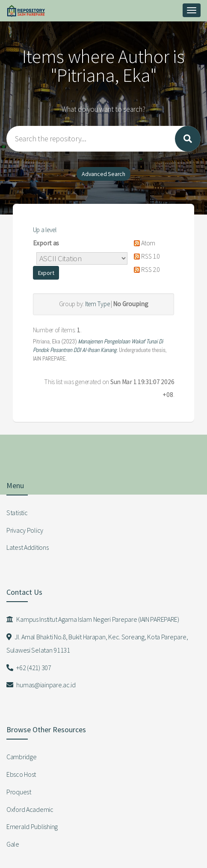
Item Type (97, 304)
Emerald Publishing (32, 826)
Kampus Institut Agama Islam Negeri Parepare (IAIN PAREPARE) (93, 619)
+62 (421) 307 (29, 668)
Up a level (45, 230)
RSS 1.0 (145, 256)
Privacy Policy (25, 530)
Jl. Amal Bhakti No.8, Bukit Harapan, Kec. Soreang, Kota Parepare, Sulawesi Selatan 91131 (97, 643)
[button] (46, 273)
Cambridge (21, 757)
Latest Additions (28, 547)
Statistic (17, 513)
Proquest (19, 792)
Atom (143, 243)
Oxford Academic (30, 809)
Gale (13, 844)
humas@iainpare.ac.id (41, 685)
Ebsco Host (21, 774)
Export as (46, 243)
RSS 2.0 (145, 270)
